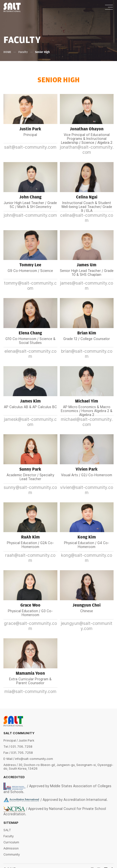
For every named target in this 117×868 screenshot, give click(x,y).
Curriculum (11, 842)
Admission (11, 848)
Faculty (23, 52)
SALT (7, 830)
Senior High (43, 52)
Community (12, 854)
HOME (7, 52)
